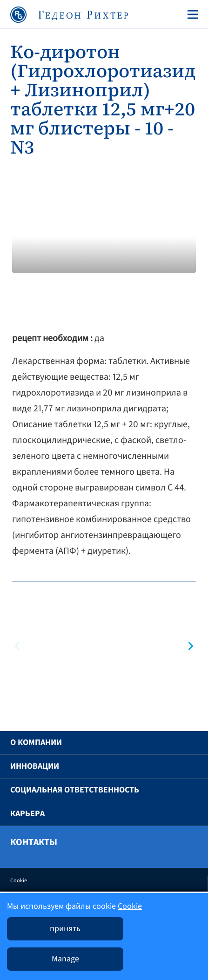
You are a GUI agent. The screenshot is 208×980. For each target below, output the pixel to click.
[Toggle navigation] (191, 14)
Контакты (34, 842)
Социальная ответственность (75, 790)
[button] (189, 646)
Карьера (27, 814)
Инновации (35, 766)
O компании (36, 742)
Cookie (19, 881)
